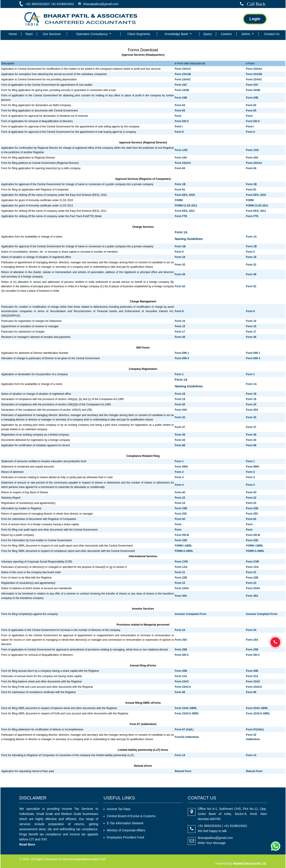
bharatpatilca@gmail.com (215, 838)
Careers (226, 34)
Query (208, 34)
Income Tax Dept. (119, 809)
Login (255, 19)
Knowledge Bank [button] (177, 34)
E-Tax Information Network (125, 823)
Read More (27, 844)
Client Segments (139, 34)
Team (29, 34)
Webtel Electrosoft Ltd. (250, 864)
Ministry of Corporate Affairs (126, 830)
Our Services (52, 34)
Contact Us (272, 34)
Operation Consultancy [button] (92, 34)
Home (13, 34)
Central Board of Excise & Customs (131, 816)
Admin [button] (246, 34)
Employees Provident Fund (125, 837)
